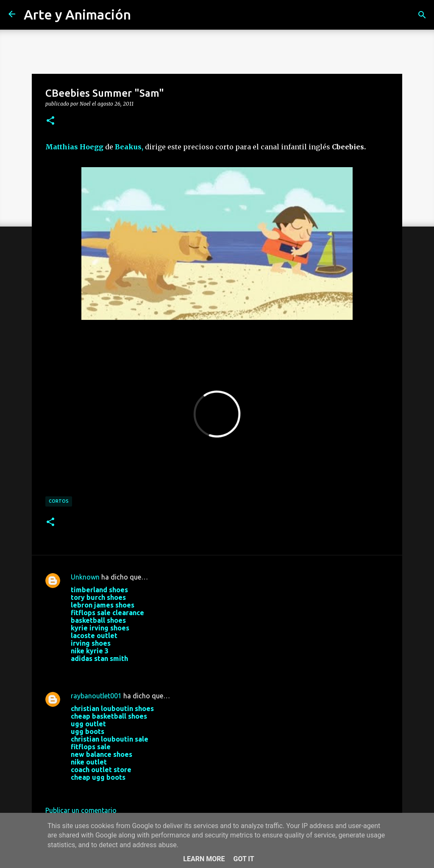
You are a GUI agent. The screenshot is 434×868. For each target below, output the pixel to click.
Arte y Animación (77, 14)
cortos (59, 501)
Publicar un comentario (81, 810)
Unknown (85, 577)
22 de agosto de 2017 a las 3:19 (120, 671)
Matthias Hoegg (74, 147)
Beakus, (129, 147)
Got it (243, 859)
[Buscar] (422, 15)
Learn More (204, 859)
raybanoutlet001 (96, 696)
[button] (50, 121)
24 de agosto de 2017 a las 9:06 (120, 790)
